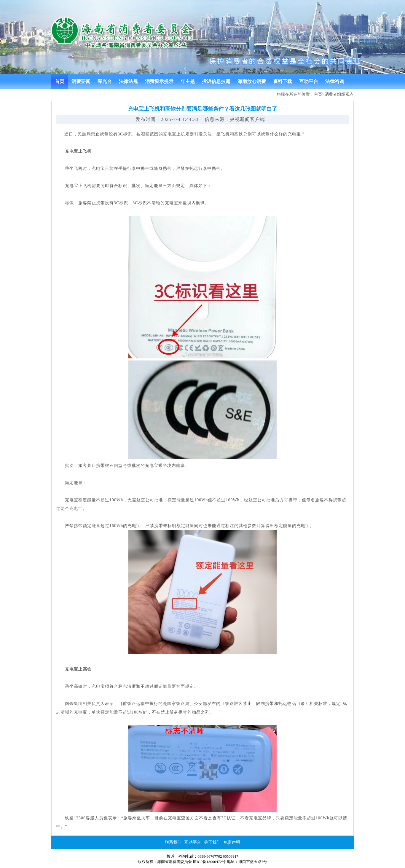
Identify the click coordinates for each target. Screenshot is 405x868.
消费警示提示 (159, 81)
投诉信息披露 (216, 81)
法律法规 (128, 81)
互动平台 (309, 81)
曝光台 (105, 81)
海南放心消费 (252, 81)
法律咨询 (335, 81)
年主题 (188, 81)
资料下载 (283, 81)
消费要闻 (81, 81)
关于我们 (212, 842)
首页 (60, 81)
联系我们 (173, 842)
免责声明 (232, 842)
